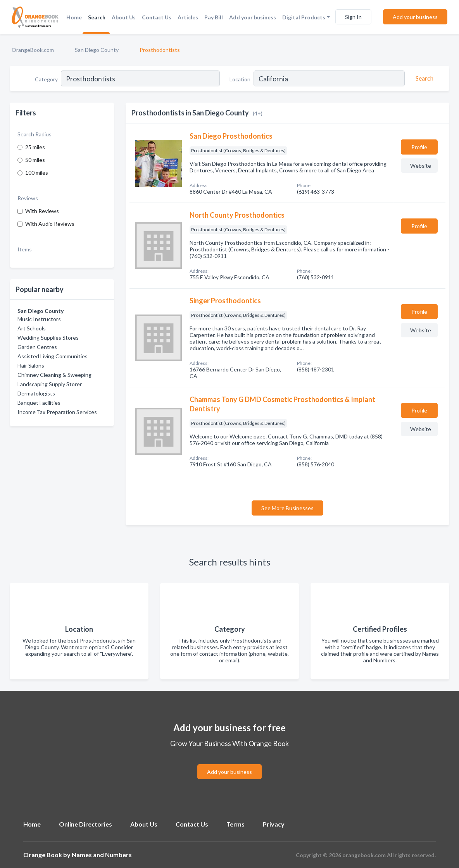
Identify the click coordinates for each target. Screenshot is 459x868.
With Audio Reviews (50, 224)
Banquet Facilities (39, 403)
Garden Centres (37, 347)
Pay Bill (214, 17)
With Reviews (42, 211)
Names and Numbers (102, 855)
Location (240, 79)
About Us (124, 17)
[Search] (423, 78)
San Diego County (97, 50)
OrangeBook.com (33, 50)
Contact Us (157, 17)
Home (74, 17)
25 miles (35, 147)
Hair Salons (31, 365)
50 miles (35, 160)
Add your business (253, 17)
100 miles (37, 173)
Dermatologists (36, 393)
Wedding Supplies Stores (48, 338)
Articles (188, 17)
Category (46, 79)
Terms (236, 824)
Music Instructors (39, 319)
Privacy (274, 824)
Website (421, 166)
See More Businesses (287, 508)
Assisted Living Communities (53, 356)
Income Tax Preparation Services (57, 412)
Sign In (353, 17)
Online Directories (85, 824)
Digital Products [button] (304, 17)
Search (97, 17)
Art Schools (32, 328)
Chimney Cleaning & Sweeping (54, 375)
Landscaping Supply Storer (50, 384)
